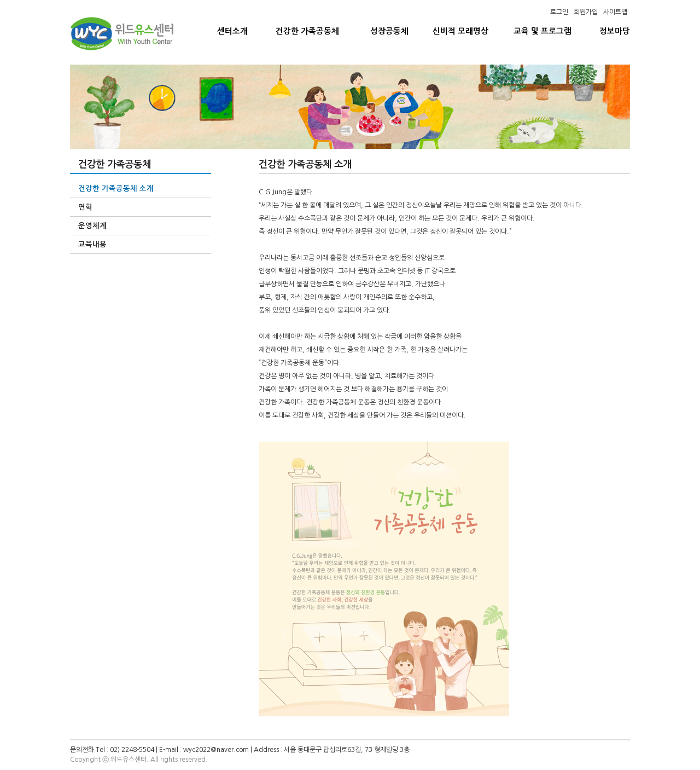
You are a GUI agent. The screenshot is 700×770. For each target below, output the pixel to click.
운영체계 (92, 226)
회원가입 (586, 12)
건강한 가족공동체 (307, 31)
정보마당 (615, 31)
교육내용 (92, 244)
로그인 (559, 12)
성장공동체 (389, 31)
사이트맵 (615, 12)
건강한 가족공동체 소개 (116, 189)
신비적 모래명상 (460, 31)
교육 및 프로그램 (542, 31)
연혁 (85, 207)
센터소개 (232, 31)
